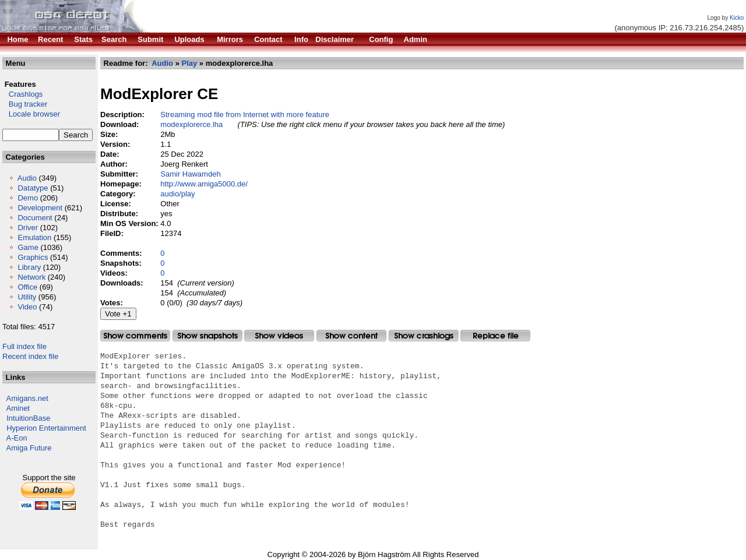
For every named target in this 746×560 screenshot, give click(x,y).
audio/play (177, 194)
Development (40, 208)
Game (28, 247)
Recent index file (30, 356)
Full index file (24, 346)
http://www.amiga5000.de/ (204, 184)
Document (35, 218)
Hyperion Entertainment (46, 428)
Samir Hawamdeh (190, 174)
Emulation (34, 237)
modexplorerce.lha (191, 124)
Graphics (33, 257)
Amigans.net (27, 398)
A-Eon (17, 438)
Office (27, 287)
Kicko (737, 18)
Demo (28, 198)
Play (190, 63)
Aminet (18, 408)
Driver (28, 228)
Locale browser (31, 114)
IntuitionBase (28, 418)
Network (31, 277)
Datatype (33, 188)
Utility (27, 297)
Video (27, 307)
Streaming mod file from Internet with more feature (245, 115)
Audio (27, 178)
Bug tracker (25, 104)
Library (29, 267)
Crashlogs (22, 94)
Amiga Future (29, 448)
